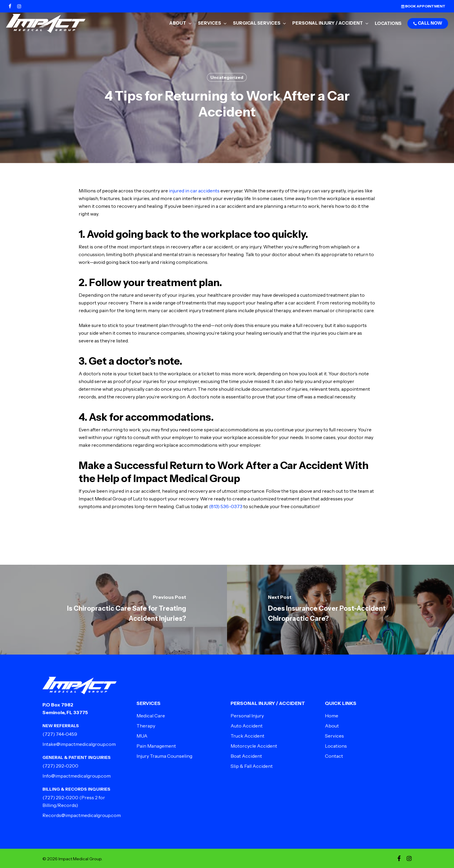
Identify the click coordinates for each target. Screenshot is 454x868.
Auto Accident (247, 726)
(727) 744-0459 (60, 734)
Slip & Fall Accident (252, 766)
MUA (142, 736)
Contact (334, 756)
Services (334, 736)
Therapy (146, 726)
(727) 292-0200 (60, 766)
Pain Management (156, 746)
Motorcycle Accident (254, 746)
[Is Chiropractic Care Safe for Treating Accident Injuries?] (113, 610)
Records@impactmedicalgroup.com (82, 815)
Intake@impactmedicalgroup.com (79, 744)
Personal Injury (247, 716)
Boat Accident (246, 756)
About (332, 726)
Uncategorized (227, 77)
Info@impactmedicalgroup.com (77, 776)
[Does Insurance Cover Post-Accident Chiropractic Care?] (340, 610)
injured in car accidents (194, 191)
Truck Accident (247, 736)
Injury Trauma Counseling (164, 756)
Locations (336, 746)
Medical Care (151, 716)
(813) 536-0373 (226, 506)
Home (332, 716)
